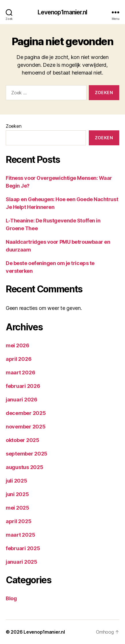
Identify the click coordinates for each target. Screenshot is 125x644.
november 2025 (26, 427)
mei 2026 (18, 345)
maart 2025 (20, 535)
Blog (11, 598)
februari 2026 (23, 386)
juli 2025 (17, 481)
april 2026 (19, 359)
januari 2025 (22, 562)
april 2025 (19, 521)
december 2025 (26, 413)
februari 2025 (23, 548)
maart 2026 (20, 373)
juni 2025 (17, 494)
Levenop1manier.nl (62, 12)
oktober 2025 (23, 440)
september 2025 (27, 454)
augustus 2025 (25, 467)
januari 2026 (22, 400)
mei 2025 (18, 508)
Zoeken (14, 126)
